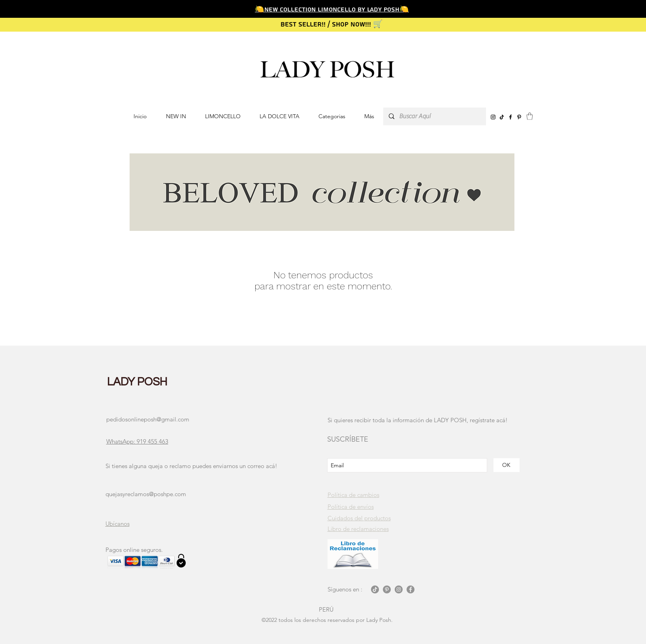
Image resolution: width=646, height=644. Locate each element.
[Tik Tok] (375, 589)
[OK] (507, 465)
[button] (332, 116)
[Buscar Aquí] (434, 116)
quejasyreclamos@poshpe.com (146, 494)
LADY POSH (137, 382)
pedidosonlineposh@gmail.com (148, 419)
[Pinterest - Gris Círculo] (387, 589)
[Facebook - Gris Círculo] (411, 589)
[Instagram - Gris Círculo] (399, 589)
